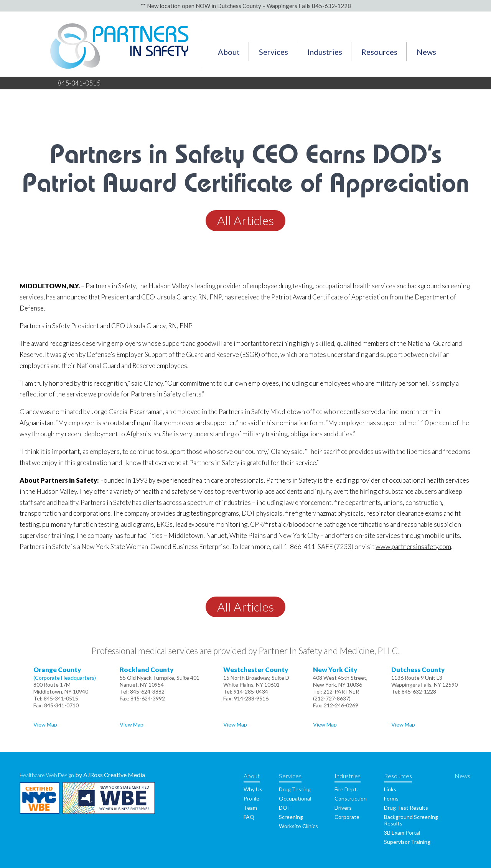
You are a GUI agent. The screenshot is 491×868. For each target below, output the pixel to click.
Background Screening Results (411, 820)
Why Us (253, 789)
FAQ (249, 817)
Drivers (343, 808)
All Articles (245, 220)
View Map (45, 724)
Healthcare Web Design (47, 775)
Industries (325, 52)
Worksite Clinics (298, 826)
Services (274, 52)
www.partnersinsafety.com (413, 547)
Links (390, 789)
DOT (285, 808)
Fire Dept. (346, 789)
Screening (291, 817)
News (426, 52)
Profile (251, 798)
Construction (351, 798)
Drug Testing (295, 789)
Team (250, 808)
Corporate (347, 817)
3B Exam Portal (402, 833)
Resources (379, 52)
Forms (391, 798)
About (229, 52)
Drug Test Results (406, 808)
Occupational (295, 798)
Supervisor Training (407, 842)
